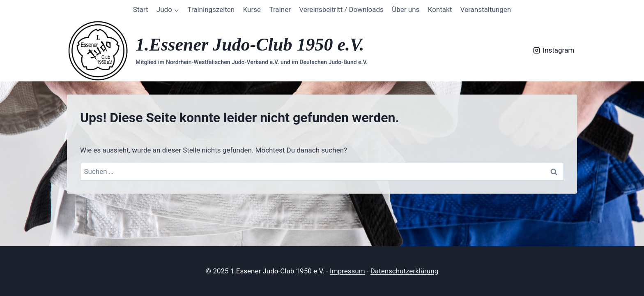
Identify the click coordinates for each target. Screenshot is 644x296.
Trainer (280, 9)
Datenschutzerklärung (404, 271)
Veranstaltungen (486, 9)
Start (141, 9)
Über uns (406, 9)
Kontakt (440, 9)
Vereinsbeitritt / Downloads (341, 9)
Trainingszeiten (211, 9)
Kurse (252, 9)
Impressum (347, 271)
